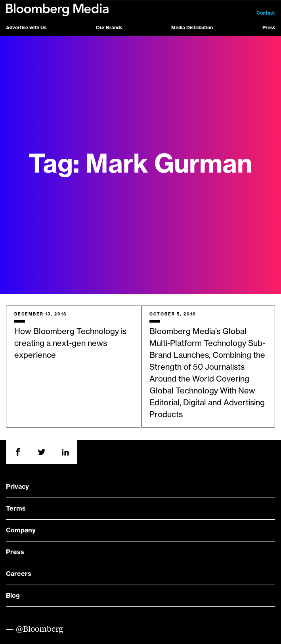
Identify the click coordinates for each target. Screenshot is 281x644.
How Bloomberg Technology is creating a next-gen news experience (70, 344)
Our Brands (109, 28)
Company (21, 530)
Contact (266, 13)
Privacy (17, 487)
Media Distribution (192, 28)
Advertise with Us (26, 28)
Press (269, 28)
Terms (16, 509)
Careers (19, 574)
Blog (13, 596)
